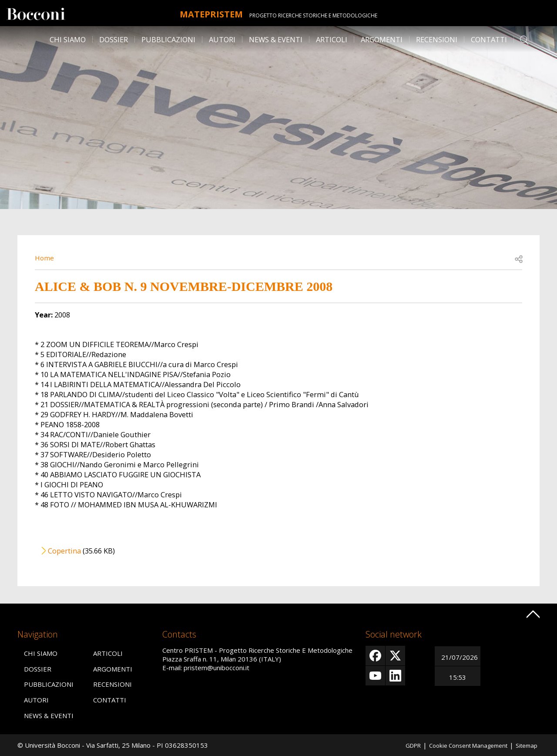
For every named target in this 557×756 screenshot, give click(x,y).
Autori (222, 39)
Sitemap (525, 745)
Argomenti (382, 39)
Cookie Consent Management (461, 745)
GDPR (399, 745)
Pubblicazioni (168, 39)
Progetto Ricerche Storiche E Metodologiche (321, 15)
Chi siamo (68, 39)
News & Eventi (276, 39)
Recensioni (437, 39)
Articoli (332, 39)
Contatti (489, 39)
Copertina (64, 551)
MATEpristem (211, 13)
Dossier (114, 39)
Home (45, 258)
